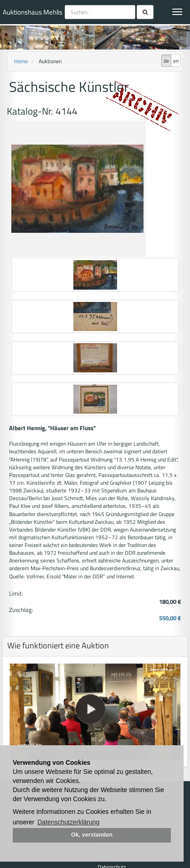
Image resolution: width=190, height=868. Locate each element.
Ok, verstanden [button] (92, 835)
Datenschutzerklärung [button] (68, 822)
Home (21, 61)
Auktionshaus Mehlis (33, 12)
